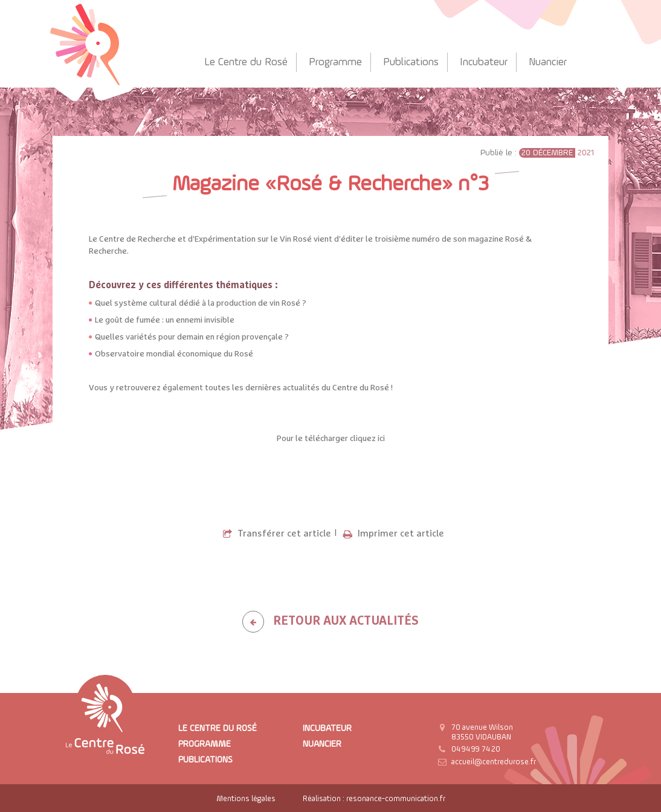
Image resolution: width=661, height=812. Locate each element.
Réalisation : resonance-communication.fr (374, 799)
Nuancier (548, 62)
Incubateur (484, 62)
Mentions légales (246, 799)
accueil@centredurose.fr (494, 762)
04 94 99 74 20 (476, 749)
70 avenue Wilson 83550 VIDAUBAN (482, 733)
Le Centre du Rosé (246, 62)
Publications (411, 62)
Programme (335, 62)
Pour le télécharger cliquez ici (331, 439)
